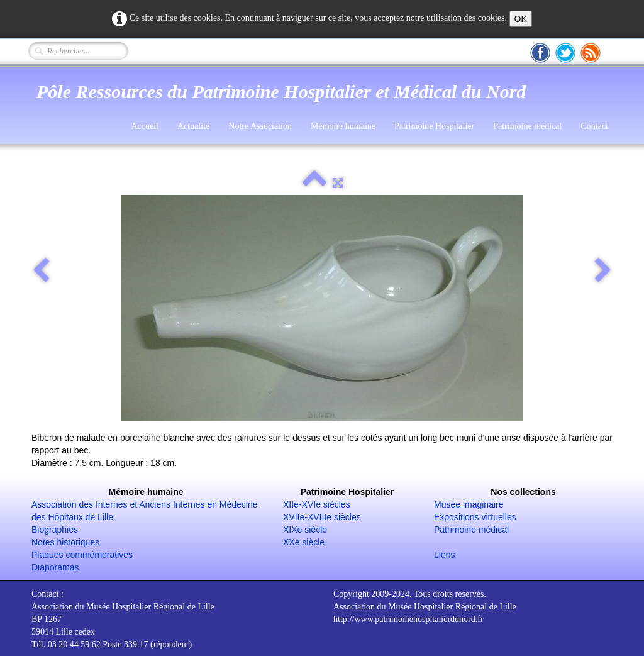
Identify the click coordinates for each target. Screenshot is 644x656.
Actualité (193, 126)
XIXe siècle (305, 530)
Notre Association (260, 126)
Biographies (55, 530)
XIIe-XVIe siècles (317, 504)
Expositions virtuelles (475, 517)
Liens (444, 555)
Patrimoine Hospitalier (434, 126)
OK (521, 19)
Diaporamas (55, 567)
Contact (594, 126)
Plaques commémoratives (82, 555)
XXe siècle (304, 542)
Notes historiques (65, 542)
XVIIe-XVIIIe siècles (322, 517)
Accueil (145, 126)
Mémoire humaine (343, 126)
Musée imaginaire (469, 504)
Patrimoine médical (527, 126)
